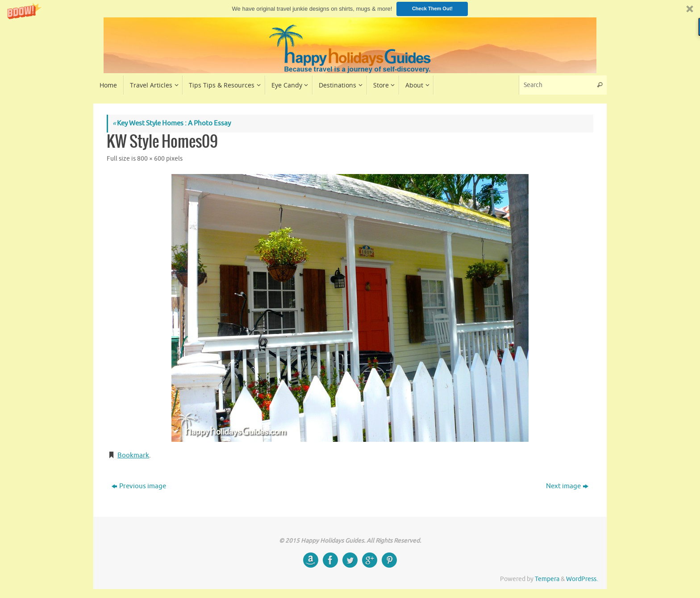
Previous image (139, 486)
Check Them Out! (432, 8)
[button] (350, 9)
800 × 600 (151, 159)
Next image (567, 486)
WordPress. (582, 579)
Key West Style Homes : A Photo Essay (172, 123)
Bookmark (133, 455)
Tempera (547, 579)
